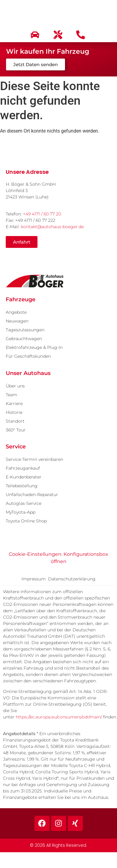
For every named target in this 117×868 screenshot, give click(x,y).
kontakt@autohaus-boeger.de (52, 227)
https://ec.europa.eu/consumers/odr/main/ (59, 717)
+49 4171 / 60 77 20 (42, 214)
